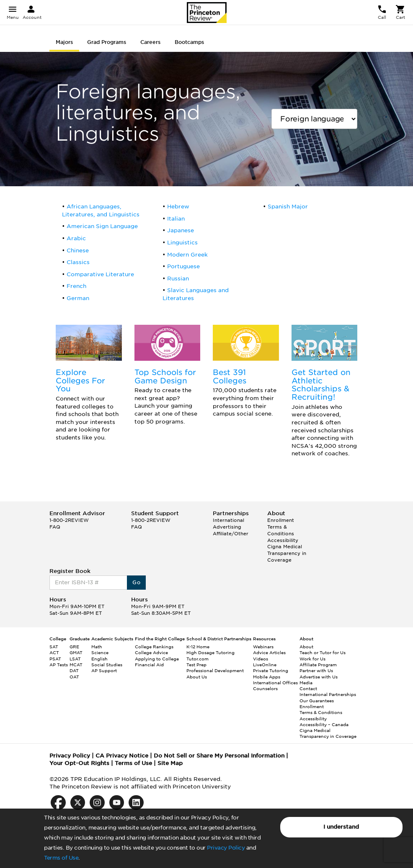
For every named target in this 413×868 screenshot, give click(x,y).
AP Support (104, 670)
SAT (54, 647)
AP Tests (59, 665)
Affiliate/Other (231, 534)
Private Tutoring (271, 670)
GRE (74, 647)
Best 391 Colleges (230, 376)
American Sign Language (102, 226)
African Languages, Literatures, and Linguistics (101, 211)
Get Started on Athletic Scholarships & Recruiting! (321, 385)
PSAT (55, 659)
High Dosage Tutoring (210, 652)
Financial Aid (149, 665)
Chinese (78, 250)
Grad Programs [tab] (107, 42)
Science (100, 652)
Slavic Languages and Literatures (196, 294)
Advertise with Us (319, 677)
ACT (54, 652)
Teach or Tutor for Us (323, 652)
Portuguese (183, 266)
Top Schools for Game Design (165, 376)
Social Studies (107, 665)
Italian (176, 219)
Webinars (263, 647)
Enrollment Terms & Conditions (281, 527)
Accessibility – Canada (324, 724)
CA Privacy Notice (122, 756)
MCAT (76, 665)
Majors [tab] (64, 42)
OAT (74, 677)
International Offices (275, 683)
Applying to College (157, 659)
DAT (74, 670)
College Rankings (154, 647)
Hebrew (178, 207)
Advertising (227, 527)
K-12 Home (198, 647)
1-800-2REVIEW (69, 520)
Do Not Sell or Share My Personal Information (219, 756)
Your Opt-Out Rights (79, 763)
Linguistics (182, 243)
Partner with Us (316, 670)
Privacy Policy (226, 848)
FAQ (55, 527)
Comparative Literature (100, 274)
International (228, 520)
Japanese (181, 230)
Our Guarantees (317, 701)
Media (306, 683)
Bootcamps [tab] (189, 42)
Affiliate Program (318, 665)
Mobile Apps (267, 677)
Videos (261, 659)
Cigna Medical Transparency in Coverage (287, 553)
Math (97, 647)
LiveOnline (265, 665)
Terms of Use (61, 858)
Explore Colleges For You (80, 381)
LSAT (75, 659)
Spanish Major (288, 207)
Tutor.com (197, 659)
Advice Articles (269, 652)
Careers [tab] (150, 42)
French (76, 286)
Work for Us (312, 659)
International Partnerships (328, 694)
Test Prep (196, 665)
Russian (178, 279)
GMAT (76, 652)
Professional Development (215, 670)
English (99, 659)
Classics (78, 262)
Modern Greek (187, 255)
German (78, 298)
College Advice (151, 652)
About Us (197, 677)
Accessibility (283, 540)
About (306, 647)
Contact (308, 688)
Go (136, 582)
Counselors (265, 688)
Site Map (170, 763)
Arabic (76, 238)
